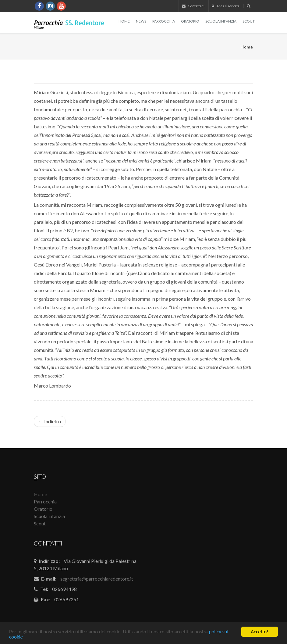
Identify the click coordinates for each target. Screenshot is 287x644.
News (141, 21)
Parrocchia (164, 21)
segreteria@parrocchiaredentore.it (97, 579)
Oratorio (190, 21)
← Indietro (50, 421)
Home (124, 21)
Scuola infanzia (221, 21)
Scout (249, 21)
